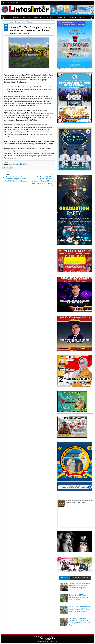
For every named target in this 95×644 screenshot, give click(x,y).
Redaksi (47, 640)
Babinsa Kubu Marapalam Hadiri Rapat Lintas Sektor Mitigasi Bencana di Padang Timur (80, 586)
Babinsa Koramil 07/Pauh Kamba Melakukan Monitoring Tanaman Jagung (79, 597)
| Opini (78, 17)
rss (91, 3)
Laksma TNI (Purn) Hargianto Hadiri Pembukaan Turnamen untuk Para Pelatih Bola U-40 (30, 30)
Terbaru (27, 164)
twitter (82, 3)
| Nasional (11, 17)
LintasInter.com (38, 636)
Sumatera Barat (19, 164)
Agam (11, 164)
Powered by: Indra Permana (47, 642)
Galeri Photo (85, 578)
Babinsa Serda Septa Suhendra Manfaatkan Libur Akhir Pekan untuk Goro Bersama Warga (79, 609)
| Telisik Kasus (58, 17)
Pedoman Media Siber (48, 638)
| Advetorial (34, 17)
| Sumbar (69, 17)
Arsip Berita (75, 578)
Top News (64, 578)
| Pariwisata (45, 17)
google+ (88, 3)
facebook (85, 3)
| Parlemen (22, 17)
